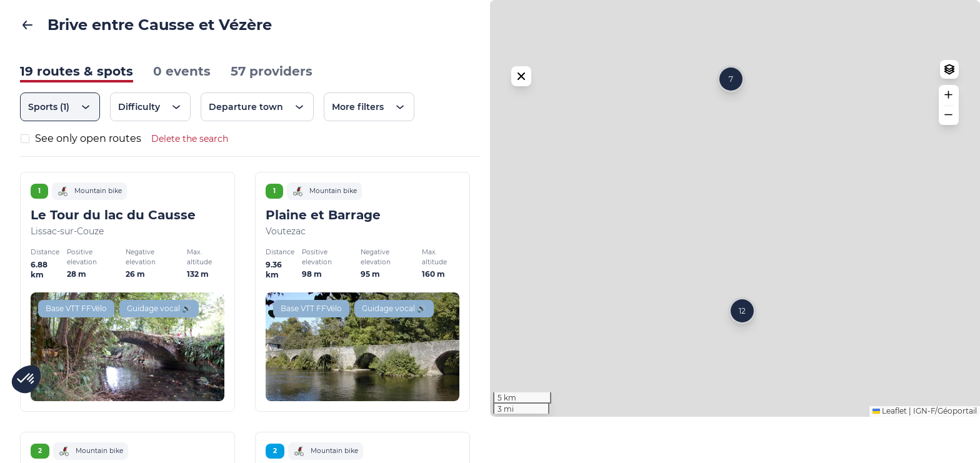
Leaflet (890, 457)
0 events (182, 71)
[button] (731, 102)
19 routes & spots (77, 71)
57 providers (272, 71)
